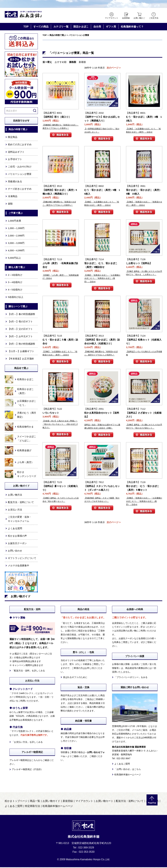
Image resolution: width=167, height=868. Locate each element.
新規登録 (68, 802)
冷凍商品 (13, 197)
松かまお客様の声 (17, 537)
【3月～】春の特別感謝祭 (22, 315)
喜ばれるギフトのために (75, 678)
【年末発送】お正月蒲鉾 (21, 359)
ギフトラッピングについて (22, 559)
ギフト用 (111, 27)
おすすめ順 (61, 63)
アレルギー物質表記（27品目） (27, 770)
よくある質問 (15, 529)
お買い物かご (139, 18)
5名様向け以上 (16, 298)
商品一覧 (35, 802)
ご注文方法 (154, 18)
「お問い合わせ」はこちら (128, 770)
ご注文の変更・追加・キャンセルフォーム (20, 520)
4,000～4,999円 (16, 251)
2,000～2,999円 (16, 236)
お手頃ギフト (15, 160)
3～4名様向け (15, 283)
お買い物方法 (15, 496)
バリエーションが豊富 (20, 175)
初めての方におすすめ (20, 145)
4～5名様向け (15, 291)
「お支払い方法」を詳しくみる (27, 743)
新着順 (82, 63)
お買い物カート (104, 802)
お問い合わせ (15, 551)
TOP (26, 27)
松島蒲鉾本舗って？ (132, 27)
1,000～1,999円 (16, 229)
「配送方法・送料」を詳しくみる (28, 671)
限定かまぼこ (81, 27)
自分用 (97, 27)
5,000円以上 (14, 259)
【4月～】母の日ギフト (20, 322)
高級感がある (15, 182)
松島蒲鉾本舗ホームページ (128, 775)
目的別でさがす (21, 121)
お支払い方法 (15, 510)
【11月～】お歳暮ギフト (21, 352)
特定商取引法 (32, 807)
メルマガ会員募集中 (19, 566)
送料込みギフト (16, 153)
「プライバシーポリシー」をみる (131, 678)
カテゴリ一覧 (61, 27)
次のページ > (114, 68)
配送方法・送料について (21, 503)
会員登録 (126, 18)
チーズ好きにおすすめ (20, 190)
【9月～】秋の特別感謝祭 (22, 345)
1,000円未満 (14, 222)
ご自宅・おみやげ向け (20, 167)
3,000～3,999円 (16, 244)
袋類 (10, 204)
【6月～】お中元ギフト (20, 337)
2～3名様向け (15, 276)
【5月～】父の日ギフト (20, 330)
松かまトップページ (16, 802)
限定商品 (13, 138)
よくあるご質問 (122, 765)
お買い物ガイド (51, 802)
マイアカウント (112, 18)
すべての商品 (41, 27)
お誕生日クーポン (17, 544)
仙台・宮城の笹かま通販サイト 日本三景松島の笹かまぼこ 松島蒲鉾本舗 (32, 16)
